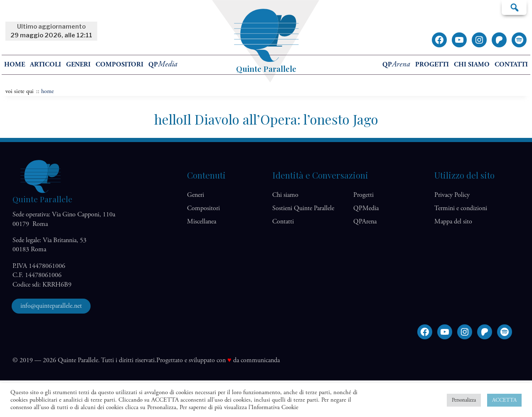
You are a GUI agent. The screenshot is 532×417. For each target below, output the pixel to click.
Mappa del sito (453, 222)
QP (163, 65)
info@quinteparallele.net (51, 306)
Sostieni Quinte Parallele (303, 208)
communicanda (260, 360)
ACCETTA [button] (504, 400)
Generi (78, 65)
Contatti (511, 65)
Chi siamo (472, 65)
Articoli (46, 65)
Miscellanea (202, 222)
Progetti (432, 65)
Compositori (119, 65)
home (15, 65)
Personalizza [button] (464, 400)
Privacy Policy (452, 195)
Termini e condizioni (461, 208)
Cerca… (514, 7)
